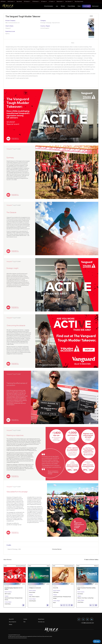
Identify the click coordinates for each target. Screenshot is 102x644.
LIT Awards (52, 1)
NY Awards (44, 1)
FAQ (24, 622)
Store (79, 6)
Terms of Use (37, 636)
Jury (57, 6)
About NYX (11, 619)
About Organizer (13, 622)
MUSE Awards (11, 1)
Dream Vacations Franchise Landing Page (86, 588)
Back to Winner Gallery (91, 560)
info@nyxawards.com (87, 623)
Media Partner (41, 619)
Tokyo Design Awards (79, 1)
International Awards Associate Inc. (20, 638)
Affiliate (11, 624)
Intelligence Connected (35, 588)
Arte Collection (69, 1)
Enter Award (86, 6)
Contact (25, 619)
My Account (95, 6)
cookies (51, 636)
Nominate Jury (41, 622)
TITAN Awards (36, 1)
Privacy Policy (42, 636)
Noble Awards (60, 1)
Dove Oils (56, 588)
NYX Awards (27, 1)
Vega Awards (19, 1)
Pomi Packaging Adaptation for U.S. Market (14, 588)
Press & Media (71, 6)
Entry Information (49, 6)
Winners (63, 6)
